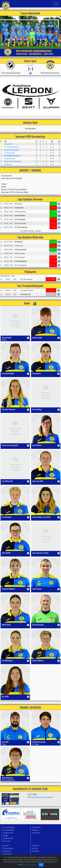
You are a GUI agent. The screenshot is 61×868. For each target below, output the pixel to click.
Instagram (36, 851)
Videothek (35, 830)
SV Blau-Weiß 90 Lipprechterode (13, 161)
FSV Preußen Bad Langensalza (12, 147)
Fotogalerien (36, 827)
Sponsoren (7, 841)
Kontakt (6, 846)
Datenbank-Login (9, 857)
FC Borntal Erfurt (8, 144)
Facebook (35, 846)
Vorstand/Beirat (9, 827)
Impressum (7, 851)
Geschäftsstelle (9, 830)
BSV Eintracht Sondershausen (12, 156)
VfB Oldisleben (8, 164)
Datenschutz (8, 854)
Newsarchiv (36, 833)
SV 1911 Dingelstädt (9, 153)
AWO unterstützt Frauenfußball (40, 797)
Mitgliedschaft (8, 838)
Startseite (6, 861)
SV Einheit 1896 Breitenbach (11, 150)
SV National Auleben (9, 158)
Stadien (6, 836)
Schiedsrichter (8, 833)
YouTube (35, 848)
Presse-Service (8, 848)
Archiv (5, 864)
